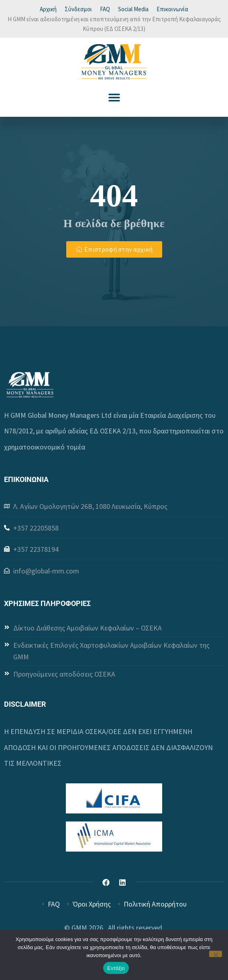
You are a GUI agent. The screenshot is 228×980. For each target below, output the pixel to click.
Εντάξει (116, 968)
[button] (114, 97)
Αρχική (48, 9)
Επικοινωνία (172, 9)
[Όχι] (216, 954)
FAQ (105, 9)
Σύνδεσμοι (78, 9)
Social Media (133, 9)
